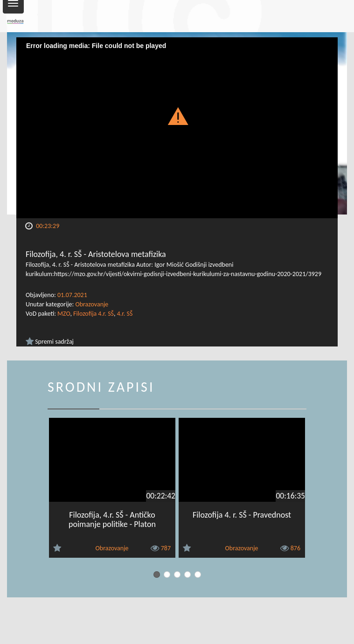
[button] (177, 116)
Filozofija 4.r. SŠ (94, 314)
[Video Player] (177, 128)
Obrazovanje (92, 304)
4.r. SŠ (125, 314)
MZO (64, 314)
